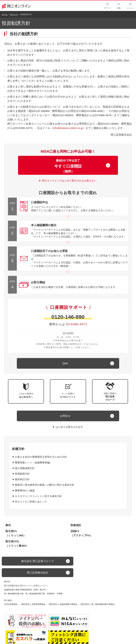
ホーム (5, 14)
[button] (110, 391)
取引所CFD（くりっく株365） (17, 544)
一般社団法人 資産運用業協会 (33, 604)
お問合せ (65, 416)
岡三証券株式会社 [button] (38, 573)
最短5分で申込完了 (68, 166)
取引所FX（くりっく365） (16, 533)
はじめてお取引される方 (69, 427)
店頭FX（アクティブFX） (81, 533)
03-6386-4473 (76, 324)
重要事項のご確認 (25, 490)
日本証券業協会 (11, 604)
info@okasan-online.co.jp (68, 128)
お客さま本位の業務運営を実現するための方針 (41, 457)
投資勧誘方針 (22, 474)
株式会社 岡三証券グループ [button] (38, 561)
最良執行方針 (22, 479)
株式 (8, 525)
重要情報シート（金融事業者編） (33, 463)
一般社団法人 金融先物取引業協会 (62, 604)
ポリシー (14, 14)
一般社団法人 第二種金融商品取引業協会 (97, 604)
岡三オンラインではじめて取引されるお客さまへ (69, 181)
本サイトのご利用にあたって (31, 502)
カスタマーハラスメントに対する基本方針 (38, 496)
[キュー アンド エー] (68, 363)
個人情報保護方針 (25, 468)
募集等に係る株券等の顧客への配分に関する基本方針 (45, 485)
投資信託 (76, 525)
